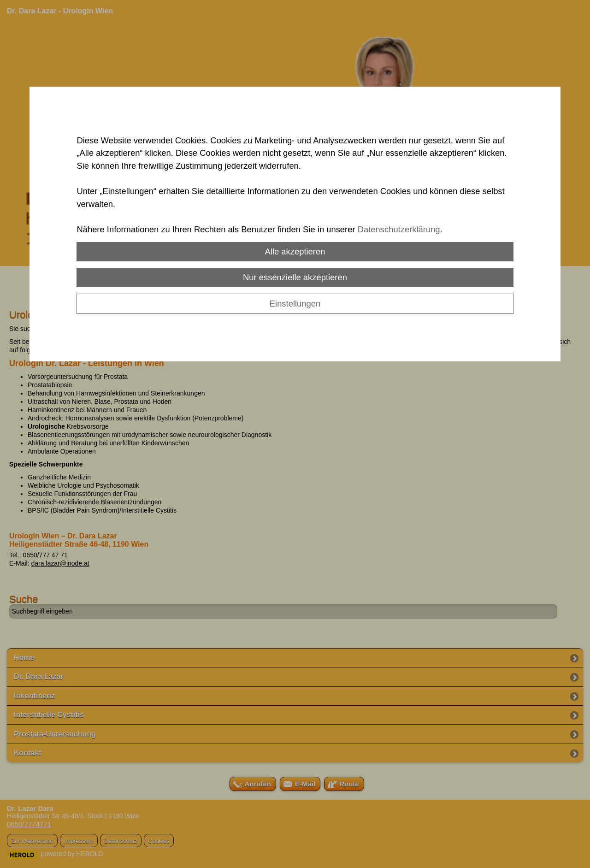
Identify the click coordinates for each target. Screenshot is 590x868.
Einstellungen (295, 304)
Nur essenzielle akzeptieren (295, 277)
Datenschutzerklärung (399, 229)
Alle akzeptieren (295, 251)
